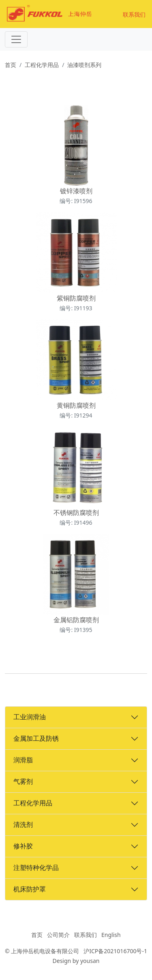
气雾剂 (23, 781)
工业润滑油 (30, 717)
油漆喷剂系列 (84, 65)
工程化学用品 (33, 803)
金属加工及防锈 (36, 738)
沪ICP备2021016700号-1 (115, 951)
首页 (11, 65)
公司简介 (58, 935)
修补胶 (23, 846)
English (111, 935)
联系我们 (134, 14)
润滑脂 (23, 760)
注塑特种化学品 (36, 868)
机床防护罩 (30, 889)
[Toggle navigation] (16, 39)
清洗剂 (23, 824)
